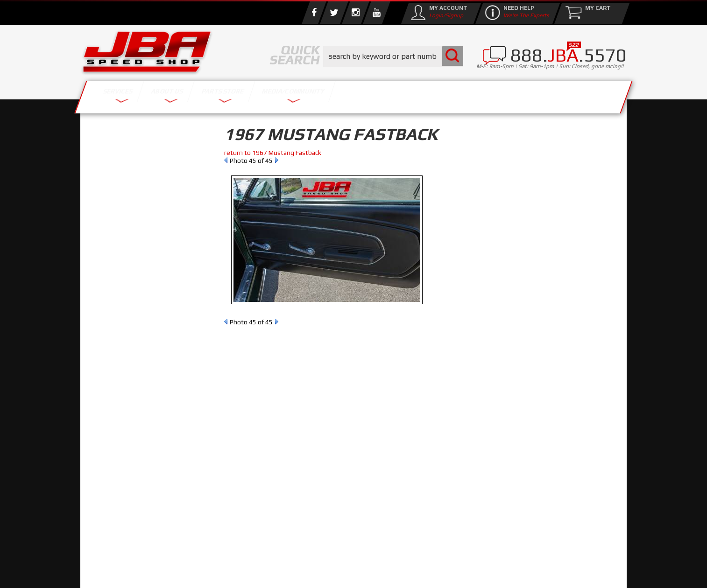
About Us (217, 94)
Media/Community (432, 94)
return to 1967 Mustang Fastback (273, 153)
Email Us (120, 382)
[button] (393, 56)
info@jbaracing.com (255, 551)
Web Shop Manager (428, 571)
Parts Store (313, 94)
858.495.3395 (127, 401)
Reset (101, 194)
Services (132, 94)
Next (277, 160)
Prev (226, 160)
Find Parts (135, 194)
